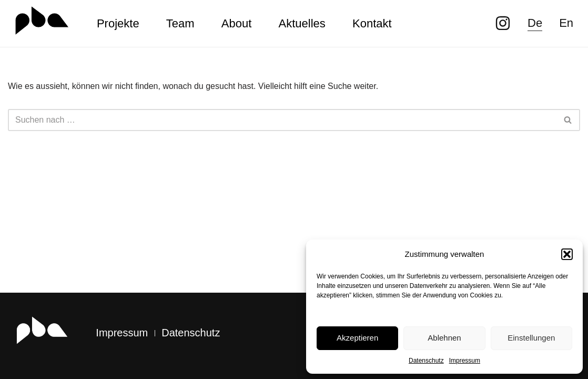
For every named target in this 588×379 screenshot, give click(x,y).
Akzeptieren (357, 338)
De (535, 23)
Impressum (465, 361)
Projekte (118, 23)
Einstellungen (531, 338)
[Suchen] (282, 120)
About (237, 23)
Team (180, 23)
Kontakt (372, 23)
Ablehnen (444, 338)
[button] (567, 254)
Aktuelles (302, 23)
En (566, 23)
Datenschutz (426, 361)
